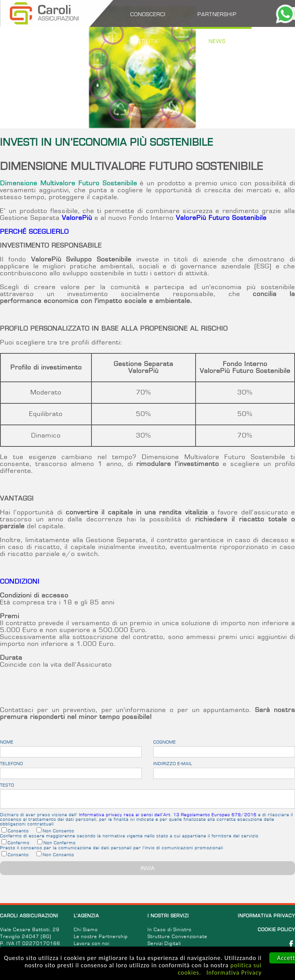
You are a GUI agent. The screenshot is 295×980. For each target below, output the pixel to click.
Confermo (19, 843)
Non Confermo (60, 843)
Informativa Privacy (234, 973)
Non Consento (58, 831)
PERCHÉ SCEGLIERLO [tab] (34, 232)
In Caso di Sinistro (170, 930)
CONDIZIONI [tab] (20, 582)
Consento (18, 831)
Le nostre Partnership (101, 937)
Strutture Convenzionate (177, 937)
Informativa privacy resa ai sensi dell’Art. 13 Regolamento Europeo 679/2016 (168, 815)
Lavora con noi (92, 944)
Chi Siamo (86, 930)
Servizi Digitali (164, 944)
